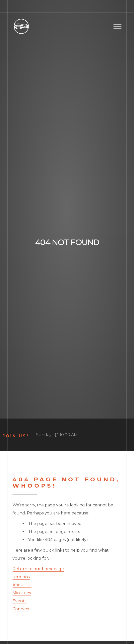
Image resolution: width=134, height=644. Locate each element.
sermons (21, 577)
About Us (22, 585)
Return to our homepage (38, 569)
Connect (21, 609)
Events (19, 601)
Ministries (22, 593)
